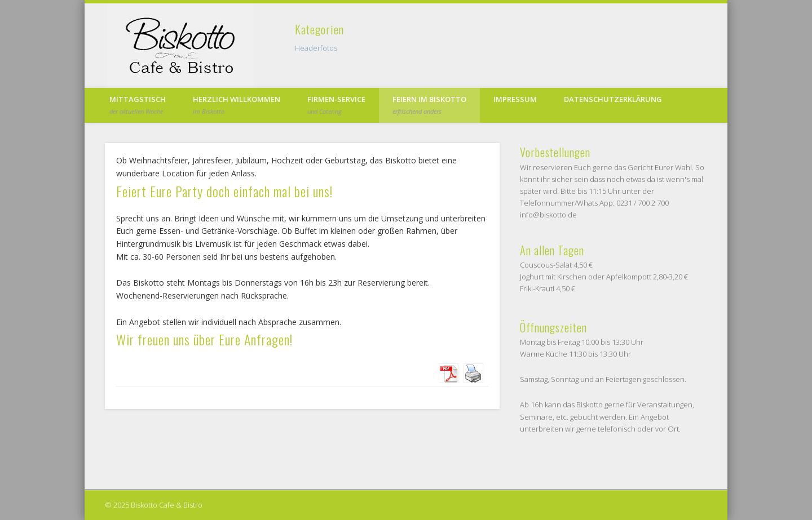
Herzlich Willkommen (237, 105)
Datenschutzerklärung (613, 99)
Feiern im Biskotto (429, 105)
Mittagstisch (138, 105)
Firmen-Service (336, 105)
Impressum (515, 99)
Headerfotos (316, 48)
